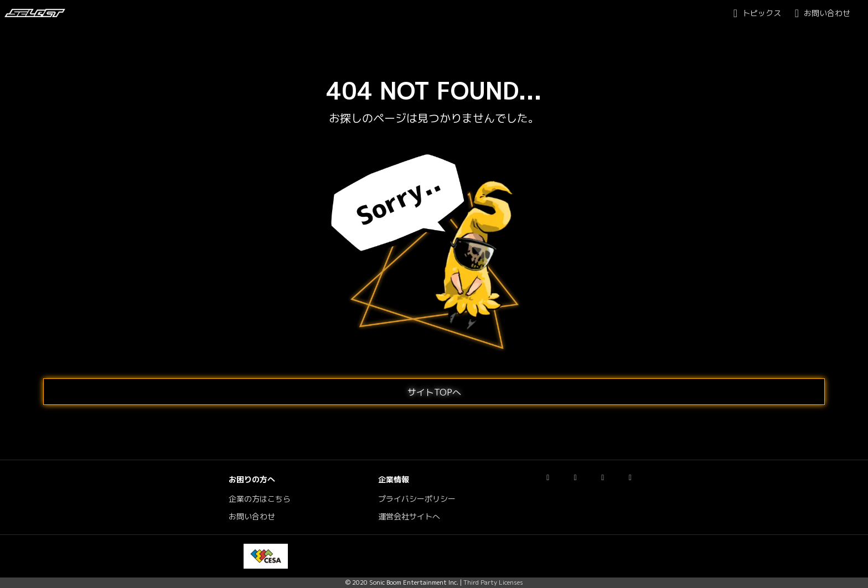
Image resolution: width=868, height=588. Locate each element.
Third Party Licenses (493, 582)
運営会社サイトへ (409, 517)
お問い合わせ (252, 517)
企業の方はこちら (260, 499)
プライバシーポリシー (417, 499)
